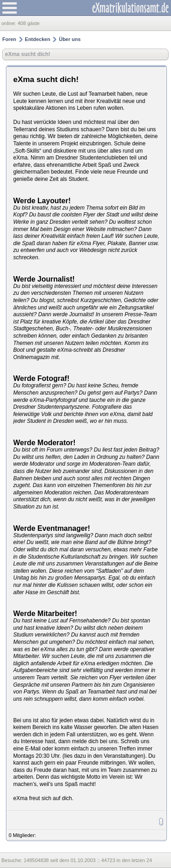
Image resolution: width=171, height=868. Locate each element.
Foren (9, 39)
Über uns (70, 39)
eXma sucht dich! (28, 54)
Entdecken (38, 39)
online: (9, 23)
